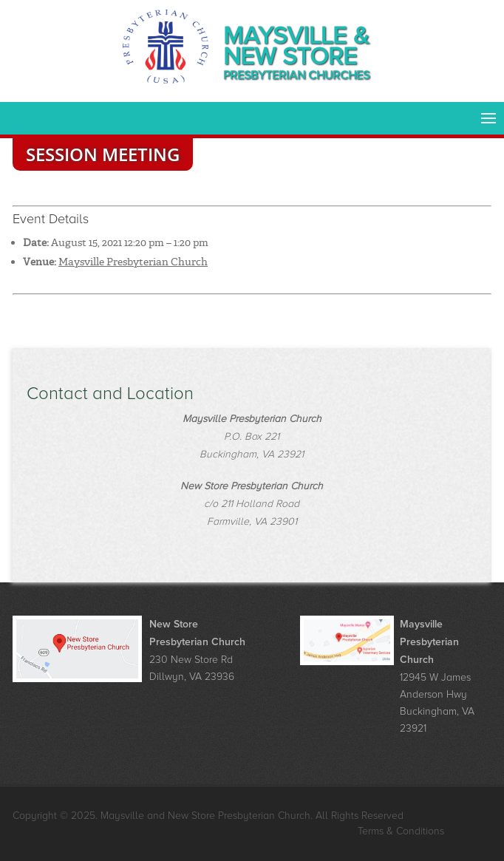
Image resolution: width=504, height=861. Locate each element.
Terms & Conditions (401, 831)
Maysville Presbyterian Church (133, 262)
